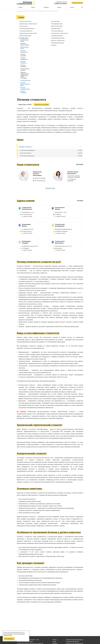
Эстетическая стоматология (59, 33)
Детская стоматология (58, 40)
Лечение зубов (55, 21)
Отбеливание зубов (57, 36)
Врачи (59, 7)
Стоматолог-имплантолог (27, 29)
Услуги (20, 7)
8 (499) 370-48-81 (61, 4)
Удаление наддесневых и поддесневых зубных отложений (25, 75)
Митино (72, 642)
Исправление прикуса (58, 43)
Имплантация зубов (25, 36)
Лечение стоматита (23, 62)
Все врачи (80, 165)
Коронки (54, 45)
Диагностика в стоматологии (28, 24)
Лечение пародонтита (24, 51)
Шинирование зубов (24, 41)
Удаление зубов (56, 29)
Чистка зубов (23, 26)
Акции (33, 7)
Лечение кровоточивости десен (25, 84)
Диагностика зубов (57, 26)
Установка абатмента (26, 31)
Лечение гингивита (23, 55)
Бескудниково (74, 640)
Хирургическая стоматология (28, 33)
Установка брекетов (57, 31)
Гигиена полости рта (25, 21)
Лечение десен (24, 38)
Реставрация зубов (57, 24)
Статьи (72, 7)
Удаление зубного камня (25, 44)
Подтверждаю (9, 639)
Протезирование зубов (58, 38)
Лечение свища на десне (25, 70)
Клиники (46, 7)
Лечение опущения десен (25, 88)
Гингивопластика (25, 80)
